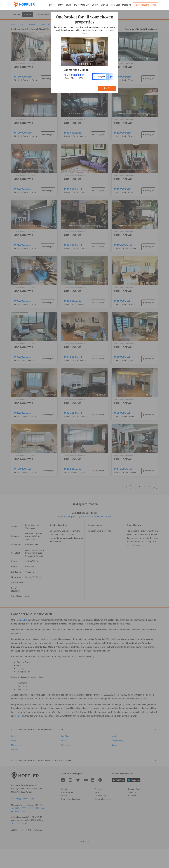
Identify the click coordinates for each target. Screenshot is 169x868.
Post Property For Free (145, 5)
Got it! (107, 88)
